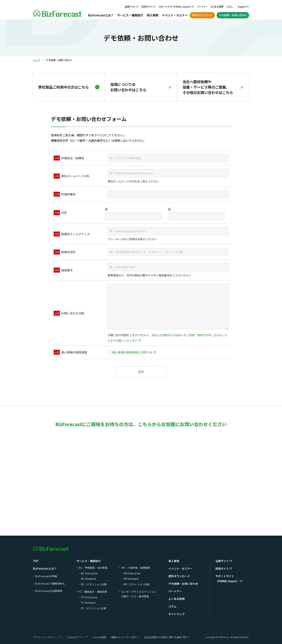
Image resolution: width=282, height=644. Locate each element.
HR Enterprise (132, 573)
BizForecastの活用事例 (49, 591)
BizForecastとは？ (101, 15)
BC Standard (88, 579)
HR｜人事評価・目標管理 (136, 568)
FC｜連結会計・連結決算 (93, 592)
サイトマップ (176, 614)
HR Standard (131, 579)
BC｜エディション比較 (94, 584)
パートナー (203, 7)
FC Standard (88, 603)
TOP (36, 561)
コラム (229, 7)
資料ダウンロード (202, 15)
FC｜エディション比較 (94, 608)
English (242, 7)
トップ (36, 60)
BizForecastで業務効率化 (50, 584)
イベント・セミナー (175, 15)
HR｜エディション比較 (136, 584)
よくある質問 (217, 7)
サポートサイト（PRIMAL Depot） (175, 7)
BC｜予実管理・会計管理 (93, 568)
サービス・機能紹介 (130, 15)
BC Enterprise (89, 573)
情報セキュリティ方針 (123, 637)
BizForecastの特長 (46, 576)
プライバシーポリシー (46, 637)
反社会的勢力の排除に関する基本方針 (165, 637)
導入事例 (153, 15)
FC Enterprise (89, 597)
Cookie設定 (100, 637)
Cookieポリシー (76, 637)
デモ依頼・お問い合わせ (233, 15)
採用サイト (147, 7)
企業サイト (130, 7)
